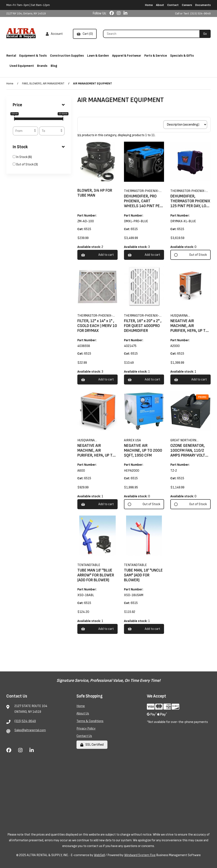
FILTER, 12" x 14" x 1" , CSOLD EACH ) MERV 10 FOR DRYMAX (97, 326)
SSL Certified (92, 745)
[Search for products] (153, 34)
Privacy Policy (86, 729)
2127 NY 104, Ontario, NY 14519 (26, 13)
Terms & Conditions (90, 721)
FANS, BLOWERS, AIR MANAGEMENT (43, 83)
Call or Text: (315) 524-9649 (193, 13)
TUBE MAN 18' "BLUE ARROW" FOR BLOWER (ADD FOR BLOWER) (96, 575)
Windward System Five (140, 855)
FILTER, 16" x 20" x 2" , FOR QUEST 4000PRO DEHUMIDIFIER (143, 326)
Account (54, 34)
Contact (173, 5)
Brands (42, 66)
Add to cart (97, 255)
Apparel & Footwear (127, 56)
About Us (83, 714)
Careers (187, 5)
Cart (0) (85, 34)
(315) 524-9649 (25, 721)
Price (39, 105)
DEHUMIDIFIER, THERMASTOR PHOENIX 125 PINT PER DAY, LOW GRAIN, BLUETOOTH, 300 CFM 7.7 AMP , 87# (190, 206)
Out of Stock (25, 164)
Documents (203, 5)
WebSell (99, 855)
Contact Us (84, 736)
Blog (54, 66)
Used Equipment (22, 66)
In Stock (39, 147)
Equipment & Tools (33, 56)
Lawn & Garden (98, 56)
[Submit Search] (205, 34)
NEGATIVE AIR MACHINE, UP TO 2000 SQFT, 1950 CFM (143, 451)
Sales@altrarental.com (30, 730)
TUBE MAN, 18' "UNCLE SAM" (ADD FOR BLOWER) (143, 575)
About (160, 5)
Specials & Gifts (182, 56)
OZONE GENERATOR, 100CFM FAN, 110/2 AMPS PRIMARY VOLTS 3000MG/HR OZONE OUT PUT (189, 455)
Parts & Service (156, 56)
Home (149, 5)
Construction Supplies (67, 56)
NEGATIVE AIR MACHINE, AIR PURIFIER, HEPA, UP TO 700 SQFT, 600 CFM (96, 453)
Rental (11, 56)
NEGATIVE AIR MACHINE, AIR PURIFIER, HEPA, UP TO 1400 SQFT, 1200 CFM (189, 328)
